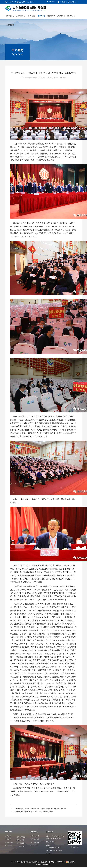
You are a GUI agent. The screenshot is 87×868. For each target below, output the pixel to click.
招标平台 (73, 2)
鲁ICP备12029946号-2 (57, 862)
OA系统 (63, 2)
